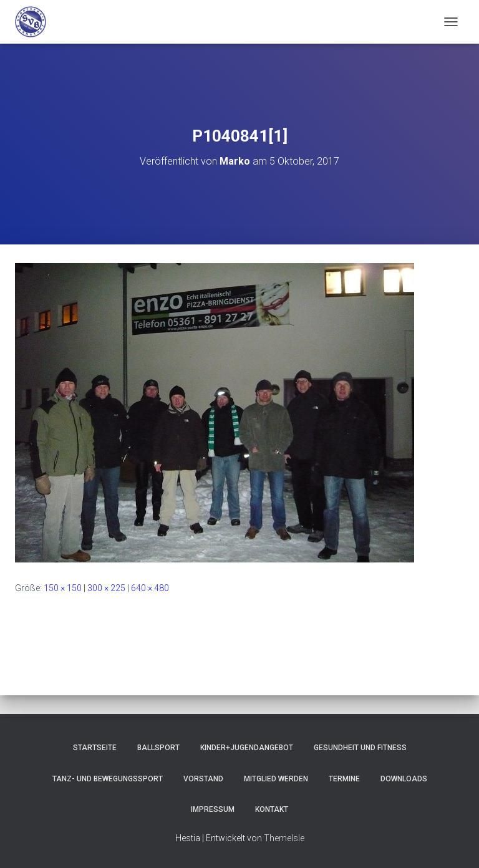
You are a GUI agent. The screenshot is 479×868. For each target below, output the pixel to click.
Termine (344, 779)
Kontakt (272, 809)
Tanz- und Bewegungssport (108, 779)
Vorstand (203, 779)
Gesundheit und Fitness (360, 748)
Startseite (95, 748)
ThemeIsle (284, 838)
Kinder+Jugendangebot (247, 748)
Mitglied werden (276, 779)
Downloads (404, 779)
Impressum (213, 809)
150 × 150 (63, 588)
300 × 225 (106, 588)
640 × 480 (150, 588)
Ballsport (158, 748)
